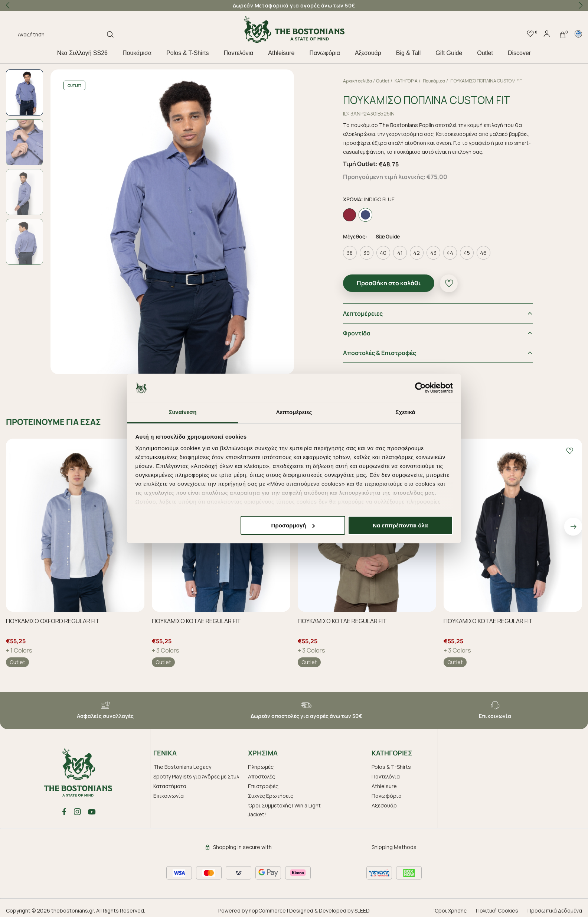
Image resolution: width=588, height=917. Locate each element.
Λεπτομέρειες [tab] (294, 412)
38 (350, 253)
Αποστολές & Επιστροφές (380, 353)
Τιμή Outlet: (360, 164)
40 (383, 253)
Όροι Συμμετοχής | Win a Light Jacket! (284, 810)
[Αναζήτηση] (62, 36)
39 (367, 253)
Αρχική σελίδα (357, 81)
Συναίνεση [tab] (182, 412)
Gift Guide (449, 53)
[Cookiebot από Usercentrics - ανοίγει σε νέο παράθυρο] (420, 388)
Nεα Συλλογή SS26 (82, 53)
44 (450, 253)
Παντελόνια (239, 53)
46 (483, 253)
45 (467, 253)
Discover (519, 53)
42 (416, 253)
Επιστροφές (263, 786)
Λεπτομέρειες (363, 313)
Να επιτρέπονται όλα (400, 525)
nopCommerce (267, 911)
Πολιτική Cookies (497, 911)
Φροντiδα (357, 333)
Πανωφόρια (324, 53)
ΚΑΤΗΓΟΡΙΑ (406, 81)
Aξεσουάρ (368, 53)
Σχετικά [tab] (405, 412)
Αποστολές (262, 776)
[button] (581, 6)
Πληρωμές (261, 767)
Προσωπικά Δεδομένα (555, 911)
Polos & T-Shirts (187, 53)
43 (433, 253)
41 (400, 253)
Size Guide (388, 236)
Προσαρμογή (293, 525)
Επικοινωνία (169, 796)
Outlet (485, 53)
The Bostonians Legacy (182, 767)
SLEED (362, 911)
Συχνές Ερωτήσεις (271, 796)
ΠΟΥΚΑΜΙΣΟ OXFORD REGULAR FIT (53, 621)
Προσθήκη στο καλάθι (389, 283)
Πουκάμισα (137, 53)
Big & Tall (408, 53)
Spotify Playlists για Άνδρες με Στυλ (196, 776)
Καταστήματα (170, 786)
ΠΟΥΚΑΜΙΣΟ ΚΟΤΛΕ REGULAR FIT (196, 621)
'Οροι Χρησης (450, 911)
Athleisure (281, 53)
